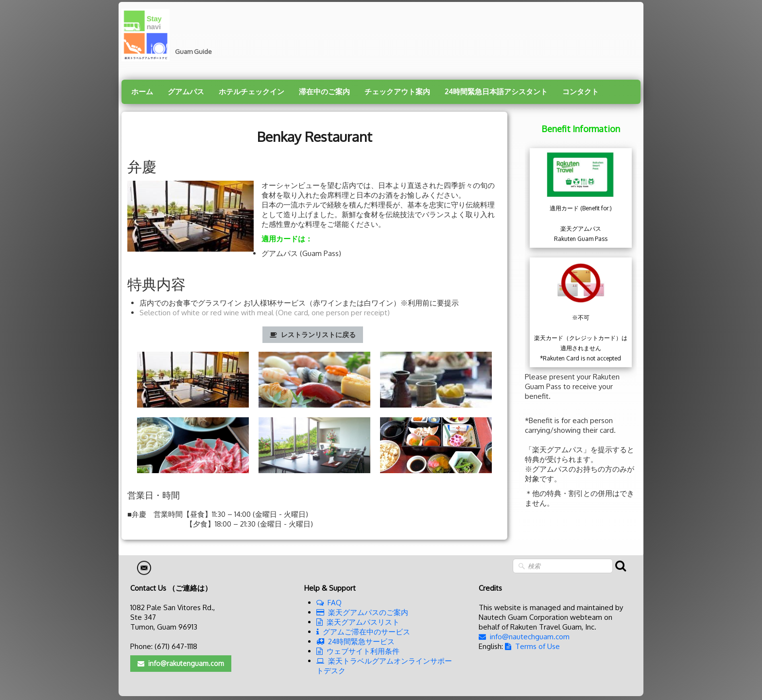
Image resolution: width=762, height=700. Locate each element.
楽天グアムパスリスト (358, 622)
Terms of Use (532, 646)
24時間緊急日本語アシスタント (496, 92)
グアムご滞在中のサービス (363, 632)
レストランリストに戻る (313, 334)
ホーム (142, 92)
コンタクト (580, 92)
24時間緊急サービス (355, 641)
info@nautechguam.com (524, 637)
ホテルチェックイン (251, 92)
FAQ (329, 603)
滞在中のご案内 (324, 92)
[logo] (170, 35)
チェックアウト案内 (397, 92)
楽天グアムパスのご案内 (362, 612)
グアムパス (186, 92)
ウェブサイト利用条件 (358, 651)
